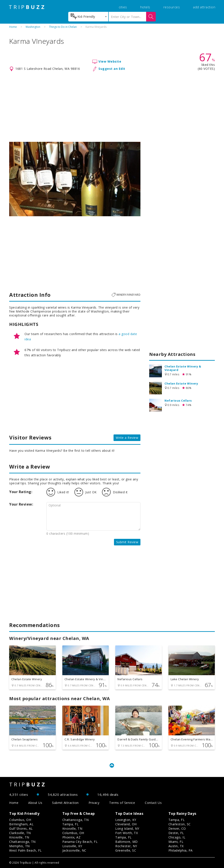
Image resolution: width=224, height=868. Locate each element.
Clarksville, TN (20, 833)
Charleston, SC (180, 824)
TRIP (27, 7)
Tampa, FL (71, 824)
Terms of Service (122, 803)
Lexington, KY (126, 820)
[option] (75, 179)
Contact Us (153, 803)
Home (13, 27)
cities (123, 7)
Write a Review (127, 438)
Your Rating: (21, 492)
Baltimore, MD (127, 842)
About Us (35, 803)
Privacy (94, 803)
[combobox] (88, 17)
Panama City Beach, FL (80, 842)
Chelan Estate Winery (181, 383)
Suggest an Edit (112, 69)
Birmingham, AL (21, 824)
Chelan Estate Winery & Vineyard (183, 368)
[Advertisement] (112, 107)
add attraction (204, 7)
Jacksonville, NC (74, 850)
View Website (110, 61)
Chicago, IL (177, 837)
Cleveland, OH (126, 824)
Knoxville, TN (19, 837)
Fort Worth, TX (127, 833)
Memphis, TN (19, 846)
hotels (145, 7)
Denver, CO (177, 828)
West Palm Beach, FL (25, 850)
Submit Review (127, 542)
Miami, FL (176, 842)
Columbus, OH (20, 820)
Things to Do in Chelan (63, 27)
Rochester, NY (126, 846)
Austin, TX (176, 846)
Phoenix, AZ (72, 837)
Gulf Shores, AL (21, 828)
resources (172, 7)
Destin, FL (176, 833)
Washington (33, 27)
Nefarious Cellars (178, 401)
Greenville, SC (126, 850)
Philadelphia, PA (181, 850)
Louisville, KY (72, 846)
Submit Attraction (65, 803)
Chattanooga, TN (22, 842)
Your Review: (21, 504)
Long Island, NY (127, 828)
